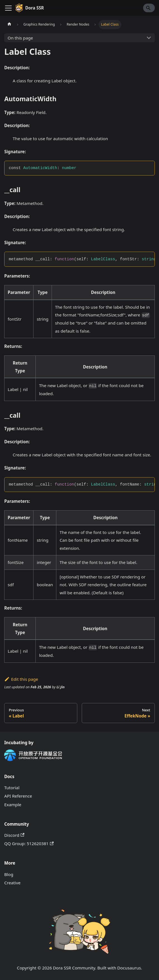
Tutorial (12, 788)
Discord (14, 835)
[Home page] (9, 24)
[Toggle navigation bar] (8, 8)
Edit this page (21, 679)
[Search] (149, 8)
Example (13, 805)
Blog (9, 874)
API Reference (18, 796)
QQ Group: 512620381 (29, 843)
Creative (12, 883)
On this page (20, 38)
